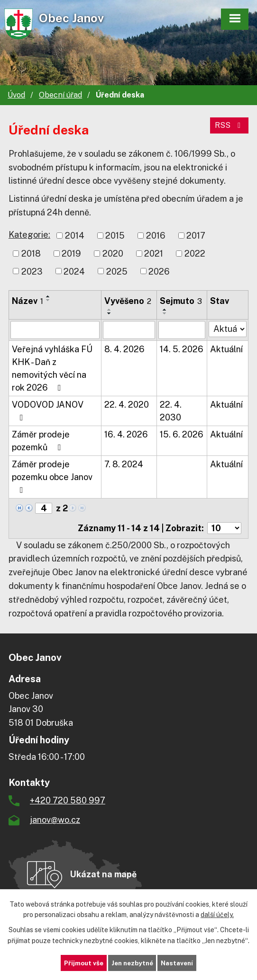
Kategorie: (29, 235)
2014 (75, 236)
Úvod (16, 95)
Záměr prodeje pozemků (41, 441)
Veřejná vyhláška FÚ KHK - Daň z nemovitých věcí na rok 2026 (52, 368)
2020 (113, 254)
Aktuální (226, 349)
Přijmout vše (81, 962)
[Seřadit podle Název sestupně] (48, 300)
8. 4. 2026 (124, 349)
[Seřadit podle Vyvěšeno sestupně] (110, 313)
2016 (156, 236)
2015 (115, 236)
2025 (117, 271)
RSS (229, 125)
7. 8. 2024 (124, 464)
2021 (154, 254)
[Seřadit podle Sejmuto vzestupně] (165, 310)
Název (28, 301)
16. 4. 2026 (126, 434)
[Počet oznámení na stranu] (224, 528)
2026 (159, 271)
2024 (74, 271)
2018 (31, 254)
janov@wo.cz (55, 820)
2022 (195, 254)
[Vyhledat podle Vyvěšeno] (129, 330)
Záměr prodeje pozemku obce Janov (52, 477)
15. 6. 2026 (182, 434)
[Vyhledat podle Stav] (228, 329)
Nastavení (180, 962)
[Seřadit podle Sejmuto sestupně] (165, 313)
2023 (32, 271)
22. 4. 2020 (127, 405)
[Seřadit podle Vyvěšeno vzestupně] (110, 310)
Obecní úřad (60, 95)
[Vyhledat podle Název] (55, 330)
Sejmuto (181, 301)
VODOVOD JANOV (48, 411)
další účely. (217, 914)
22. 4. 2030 (171, 411)
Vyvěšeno (128, 301)
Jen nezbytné (132, 962)
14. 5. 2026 (182, 349)
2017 (196, 236)
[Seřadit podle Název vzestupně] (48, 296)
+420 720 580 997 (68, 800)
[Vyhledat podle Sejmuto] (182, 330)
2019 (71, 254)
